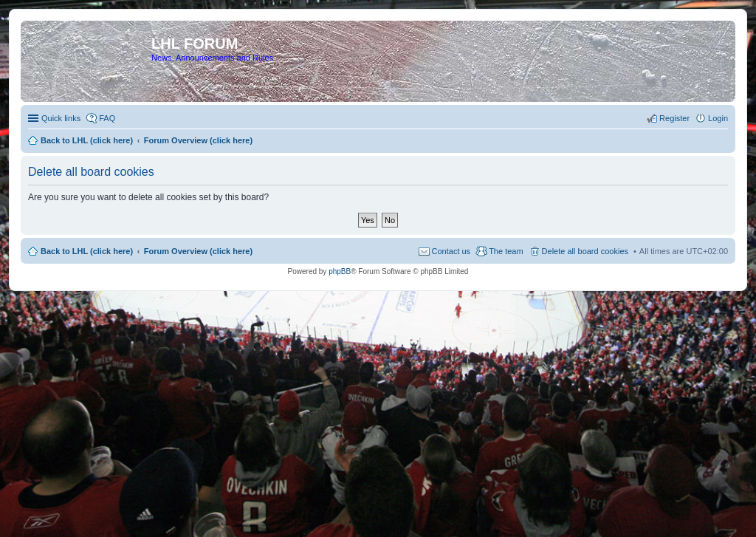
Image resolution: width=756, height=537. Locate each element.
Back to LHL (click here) (87, 251)
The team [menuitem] (506, 251)
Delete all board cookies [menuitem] (585, 251)
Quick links (61, 118)
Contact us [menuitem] (451, 251)
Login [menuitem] (718, 118)
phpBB (340, 271)
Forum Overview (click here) (198, 251)
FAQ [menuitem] (107, 118)
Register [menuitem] (674, 118)
